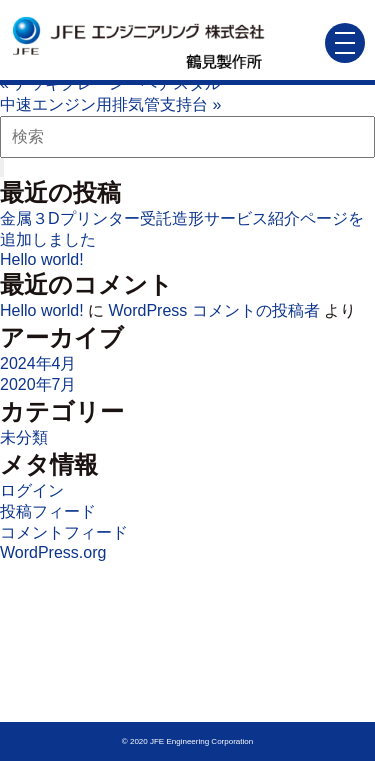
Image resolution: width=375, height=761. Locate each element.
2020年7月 (38, 384)
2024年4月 (38, 363)
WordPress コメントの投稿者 (213, 310)
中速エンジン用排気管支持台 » (110, 104)
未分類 (24, 437)
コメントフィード (64, 532)
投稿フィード (48, 511)
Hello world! (42, 259)
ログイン (32, 490)
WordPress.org (53, 552)
